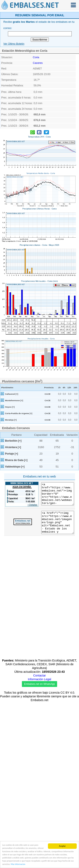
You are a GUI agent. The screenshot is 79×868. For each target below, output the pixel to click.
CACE (48, 449)
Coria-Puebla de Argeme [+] (19, 468)
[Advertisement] (39, 38)
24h (75, 443)
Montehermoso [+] (14, 455)
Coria (36, 112)
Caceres (38, 118)
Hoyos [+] (10, 462)
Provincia (49, 443)
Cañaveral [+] (12, 449)
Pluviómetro (7, 443)
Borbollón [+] (13, 496)
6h (64, 443)
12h (69, 443)
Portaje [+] (11, 509)
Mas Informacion (18, 865)
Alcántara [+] (13, 502)
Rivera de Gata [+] (16, 515)
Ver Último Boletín (14, 99)
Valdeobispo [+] (15, 522)
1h (59, 443)
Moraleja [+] (11, 475)
